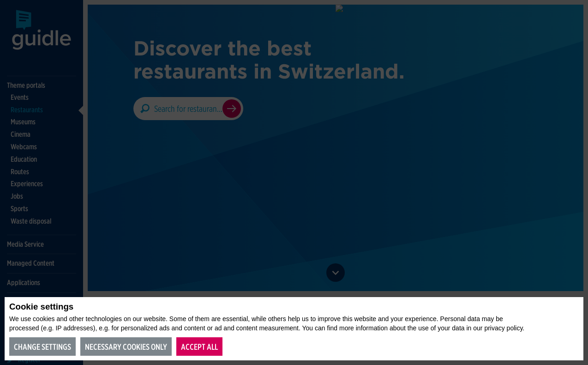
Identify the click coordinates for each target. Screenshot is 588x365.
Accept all (199, 347)
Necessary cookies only (126, 347)
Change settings (42, 347)
